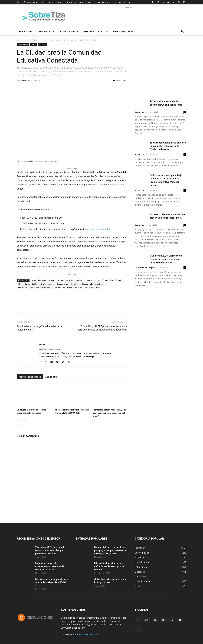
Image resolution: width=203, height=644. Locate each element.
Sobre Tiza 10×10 (123, 31)
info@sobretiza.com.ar (87, 634)
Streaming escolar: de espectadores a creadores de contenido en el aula (50, 566)
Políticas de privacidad (106, 2)
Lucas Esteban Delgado (145, 267)
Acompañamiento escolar (43, 280)
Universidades (46, 31)
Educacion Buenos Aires (92, 284)
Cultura (103, 31)
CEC (20, 284)
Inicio (19, 40)
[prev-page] (19, 422)
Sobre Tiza (25, 81)
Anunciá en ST (125, 2)
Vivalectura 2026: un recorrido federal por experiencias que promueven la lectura (166, 259)
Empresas (88, 31)
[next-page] (24, 422)
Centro (44, 40)
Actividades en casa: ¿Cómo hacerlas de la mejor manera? (39, 328)
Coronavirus (62, 284)
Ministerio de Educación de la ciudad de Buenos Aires (77, 288)
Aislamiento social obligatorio (71, 280)
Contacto (90, 2)
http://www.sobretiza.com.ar (50, 349)
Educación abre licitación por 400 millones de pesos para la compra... (109, 566)
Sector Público (31, 40)
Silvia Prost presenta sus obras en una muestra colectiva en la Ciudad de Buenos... (168, 146)
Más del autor (51, 377)
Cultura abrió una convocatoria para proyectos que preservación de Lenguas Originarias (110, 550)
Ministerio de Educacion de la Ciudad (34, 288)
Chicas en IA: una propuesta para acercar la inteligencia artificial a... (52, 582)
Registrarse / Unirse (75, 2)
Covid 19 (75, 284)
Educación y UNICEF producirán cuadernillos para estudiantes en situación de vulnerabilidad (102, 328)
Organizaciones (68, 31)
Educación (42, 45)
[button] (182, 32)
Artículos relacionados (30, 377)
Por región (26, 31)
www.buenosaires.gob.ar (98, 229)
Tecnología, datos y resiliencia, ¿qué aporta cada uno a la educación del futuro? (109, 413)
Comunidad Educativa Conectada (39, 284)
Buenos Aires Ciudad (112, 280)
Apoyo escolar (93, 280)
